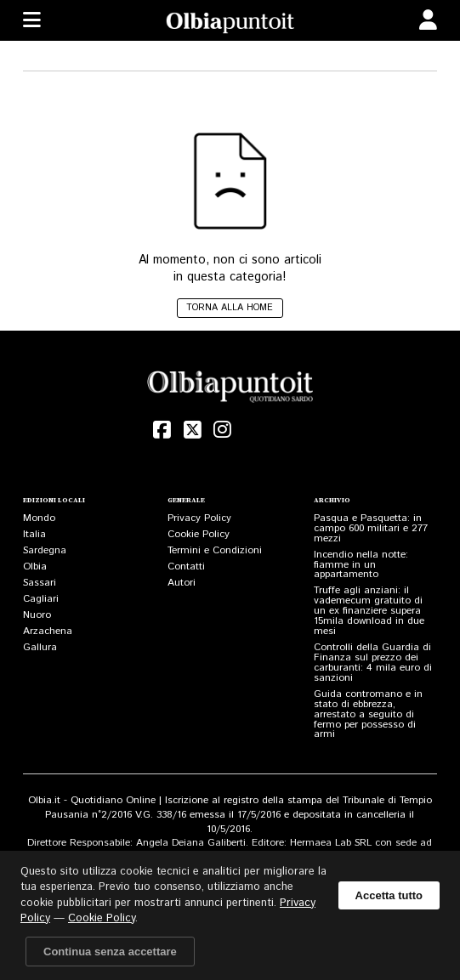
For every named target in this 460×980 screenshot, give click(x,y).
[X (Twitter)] (192, 430)
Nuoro (37, 615)
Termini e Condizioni (215, 550)
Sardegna (45, 550)
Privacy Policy (199, 518)
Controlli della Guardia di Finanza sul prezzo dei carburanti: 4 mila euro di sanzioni (373, 663)
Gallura (40, 647)
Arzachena (48, 631)
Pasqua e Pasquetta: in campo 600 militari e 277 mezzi (371, 528)
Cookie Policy (199, 534)
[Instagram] (222, 430)
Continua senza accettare (110, 952)
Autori (182, 583)
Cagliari (41, 599)
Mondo (39, 518)
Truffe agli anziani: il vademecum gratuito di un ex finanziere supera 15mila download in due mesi (369, 611)
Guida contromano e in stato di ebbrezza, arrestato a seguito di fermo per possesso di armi (368, 714)
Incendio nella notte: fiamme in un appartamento (361, 565)
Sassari (40, 583)
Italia (34, 534)
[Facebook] (162, 430)
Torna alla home (230, 308)
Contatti (186, 566)
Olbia (35, 566)
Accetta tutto (389, 895)
